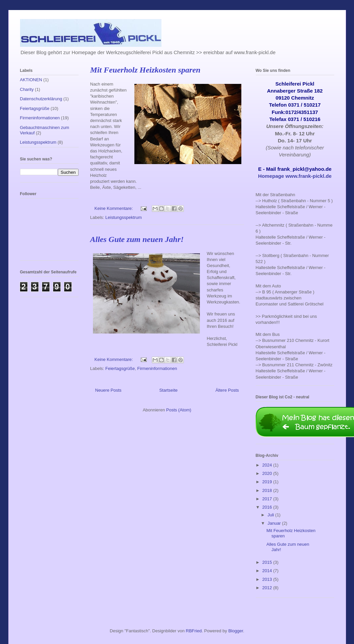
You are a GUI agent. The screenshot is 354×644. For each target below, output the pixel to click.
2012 (268, 588)
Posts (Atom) (179, 410)
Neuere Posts (108, 390)
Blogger (236, 631)
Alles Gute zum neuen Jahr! (137, 239)
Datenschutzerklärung (41, 99)
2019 (268, 482)
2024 (268, 465)
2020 (268, 473)
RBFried (194, 631)
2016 (268, 507)
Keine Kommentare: (114, 208)
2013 (268, 579)
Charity (27, 89)
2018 (268, 490)
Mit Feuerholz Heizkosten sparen (145, 70)
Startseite (168, 390)
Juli (271, 515)
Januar (275, 523)
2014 (268, 571)
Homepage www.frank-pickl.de (295, 176)
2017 (268, 499)
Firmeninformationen (157, 368)
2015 (268, 562)
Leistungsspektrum (124, 217)
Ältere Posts (227, 390)
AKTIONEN (31, 80)
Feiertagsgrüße (120, 368)
